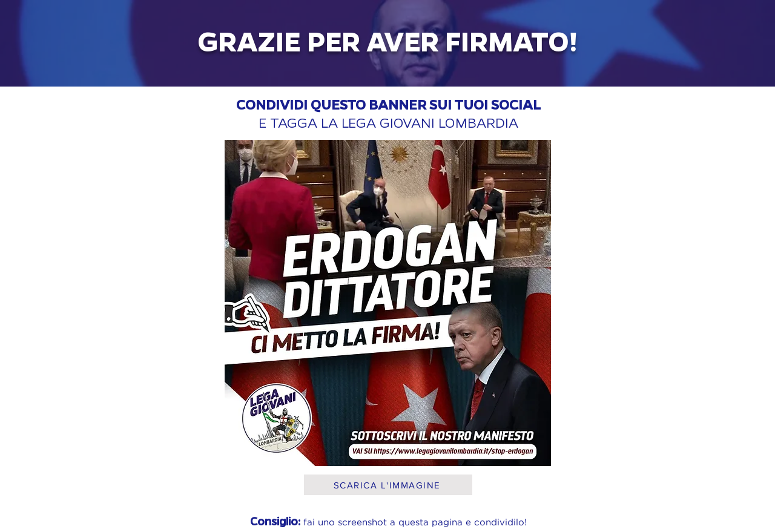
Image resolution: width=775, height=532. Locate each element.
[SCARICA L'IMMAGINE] (388, 485)
